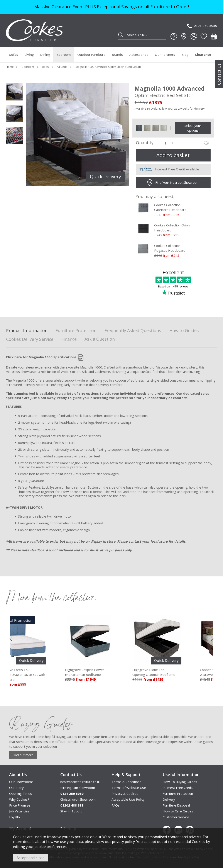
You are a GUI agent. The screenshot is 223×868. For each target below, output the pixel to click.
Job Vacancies (19, 811)
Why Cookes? (19, 799)
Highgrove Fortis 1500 (44, 675)
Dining (45, 54)
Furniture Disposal (176, 805)
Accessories (139, 54)
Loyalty (15, 817)
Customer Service (176, 817)
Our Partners (165, 54)
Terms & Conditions (126, 782)
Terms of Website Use (129, 788)
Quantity (145, 143)
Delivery (169, 799)
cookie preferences (51, 847)
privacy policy (123, 842)
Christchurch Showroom (78, 799)
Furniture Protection (76, 331)
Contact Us (219, 74)
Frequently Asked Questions (133, 331)
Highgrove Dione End (174, 672)
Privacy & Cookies (125, 793)
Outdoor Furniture (91, 54)
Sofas (14, 54)
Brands (117, 54)
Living (29, 54)
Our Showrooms (21, 782)
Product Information (27, 331)
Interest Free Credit (178, 788)
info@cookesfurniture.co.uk (80, 782)
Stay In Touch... (71, 811)
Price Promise (20, 805)
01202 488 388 (72, 805)
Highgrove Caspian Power (106, 672)
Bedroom (64, 54)
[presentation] (11, 639)
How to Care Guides (178, 811)
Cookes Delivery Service (30, 339)
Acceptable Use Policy (128, 799)
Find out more (23, 755)
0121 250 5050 (202, 26)
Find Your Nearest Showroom (173, 183)
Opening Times (21, 793)
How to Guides (184, 331)
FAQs (116, 805)
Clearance (203, 54)
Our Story (16, 788)
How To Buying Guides (180, 782)
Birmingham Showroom (78, 788)
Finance (69, 339)
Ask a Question (100, 339)
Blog (185, 54)
